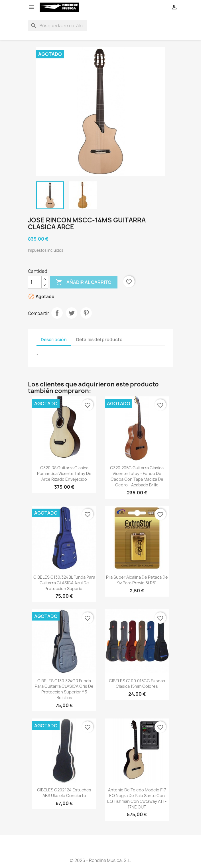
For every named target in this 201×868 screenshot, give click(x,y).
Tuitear (72, 313)
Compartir (57, 313)
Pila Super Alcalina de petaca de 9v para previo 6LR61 (137, 580)
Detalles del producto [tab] (99, 340)
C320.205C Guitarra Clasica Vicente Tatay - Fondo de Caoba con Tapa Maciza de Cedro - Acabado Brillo (137, 476)
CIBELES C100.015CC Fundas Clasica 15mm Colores (137, 684)
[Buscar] (58, 26)
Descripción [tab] (54, 340)
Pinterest (86, 313)
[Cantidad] (35, 282)
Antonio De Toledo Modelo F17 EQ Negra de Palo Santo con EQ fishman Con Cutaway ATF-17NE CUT (137, 798)
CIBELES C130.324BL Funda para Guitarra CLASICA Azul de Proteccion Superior (64, 583)
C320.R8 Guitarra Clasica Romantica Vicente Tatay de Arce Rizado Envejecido (64, 473)
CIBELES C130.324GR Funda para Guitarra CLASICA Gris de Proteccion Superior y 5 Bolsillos (64, 689)
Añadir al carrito (84, 282)
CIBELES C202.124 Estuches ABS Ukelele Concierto (64, 793)
